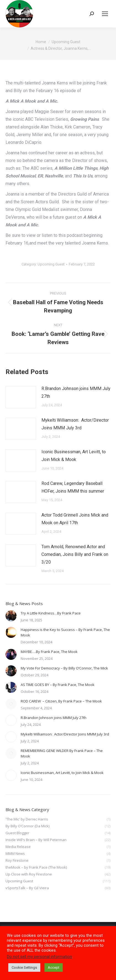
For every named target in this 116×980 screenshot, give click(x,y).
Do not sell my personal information (39, 957)
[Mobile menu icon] (105, 14)
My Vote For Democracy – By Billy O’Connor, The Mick (64, 668)
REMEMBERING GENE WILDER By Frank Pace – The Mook (62, 753)
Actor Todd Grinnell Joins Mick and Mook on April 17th (75, 519)
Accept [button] (54, 967)
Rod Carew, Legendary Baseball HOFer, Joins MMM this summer (73, 487)
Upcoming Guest (51, 264)
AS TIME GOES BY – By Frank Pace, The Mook (58, 685)
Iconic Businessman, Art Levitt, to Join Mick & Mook (74, 456)
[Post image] (21, 397)
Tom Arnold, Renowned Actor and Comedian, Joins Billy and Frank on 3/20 (75, 554)
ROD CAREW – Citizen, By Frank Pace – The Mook (62, 701)
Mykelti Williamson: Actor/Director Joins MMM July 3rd (75, 424)
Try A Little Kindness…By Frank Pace (51, 613)
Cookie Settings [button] (24, 967)
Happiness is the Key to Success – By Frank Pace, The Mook (65, 632)
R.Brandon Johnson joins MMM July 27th (76, 392)
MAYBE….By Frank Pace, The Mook (49, 652)
